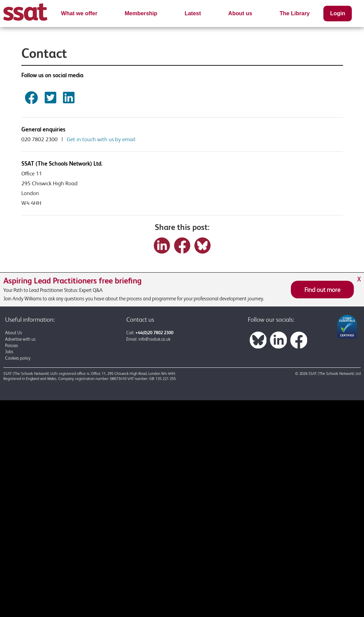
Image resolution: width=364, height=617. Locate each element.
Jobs (9, 352)
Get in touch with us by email (101, 139)
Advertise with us (20, 339)
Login (338, 13)
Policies (12, 346)
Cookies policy (18, 358)
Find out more (322, 290)
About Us (14, 333)
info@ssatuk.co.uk (154, 339)
